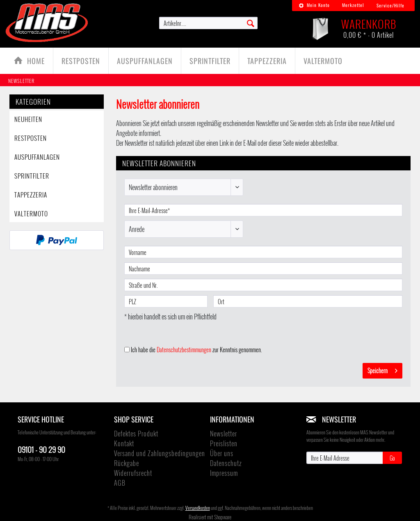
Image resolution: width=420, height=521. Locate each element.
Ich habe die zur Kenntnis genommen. (196, 350)
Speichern (382, 370)
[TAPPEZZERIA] (267, 61)
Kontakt (124, 443)
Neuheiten (28, 119)
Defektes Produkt (136, 434)
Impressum (224, 473)
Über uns (222, 453)
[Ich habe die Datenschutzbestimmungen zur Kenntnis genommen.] (127, 350)
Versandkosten (198, 508)
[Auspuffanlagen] (145, 61)
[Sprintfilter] (210, 61)
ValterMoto (31, 213)
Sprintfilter (32, 176)
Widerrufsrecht (133, 473)
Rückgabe (127, 463)
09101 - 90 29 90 (41, 449)
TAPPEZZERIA (31, 195)
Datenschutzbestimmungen (184, 350)
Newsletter (224, 434)
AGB (120, 483)
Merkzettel (353, 5)
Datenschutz (226, 463)
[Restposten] (81, 61)
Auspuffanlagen (37, 157)
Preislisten (224, 443)
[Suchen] (251, 23)
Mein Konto (314, 5)
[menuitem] (314, 6)
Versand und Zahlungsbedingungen (160, 453)
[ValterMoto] (323, 61)
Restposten (31, 138)
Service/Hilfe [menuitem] (390, 5)
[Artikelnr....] (208, 23)
